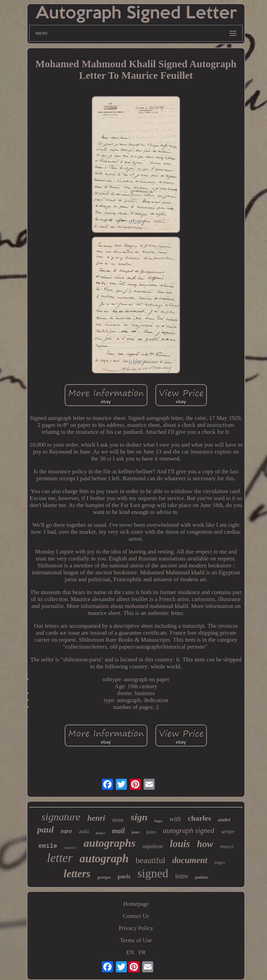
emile (48, 846)
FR (142, 952)
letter (60, 858)
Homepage (136, 904)
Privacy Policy (136, 928)
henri (96, 818)
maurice (70, 847)
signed (153, 873)
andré (224, 820)
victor (118, 820)
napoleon (153, 846)
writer (228, 832)
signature (61, 817)
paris (124, 876)
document (190, 860)
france (100, 833)
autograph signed (189, 830)
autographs (110, 843)
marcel (227, 847)
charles (199, 818)
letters (77, 874)
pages (220, 862)
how (205, 844)
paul (46, 830)
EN (130, 952)
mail (118, 831)
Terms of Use (136, 940)
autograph (104, 859)
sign (139, 817)
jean (135, 832)
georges (104, 877)
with (175, 819)
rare (66, 831)
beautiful (150, 860)
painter (202, 877)
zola (84, 831)
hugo (158, 821)
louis (180, 844)
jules (151, 832)
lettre (182, 876)
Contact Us (136, 916)
